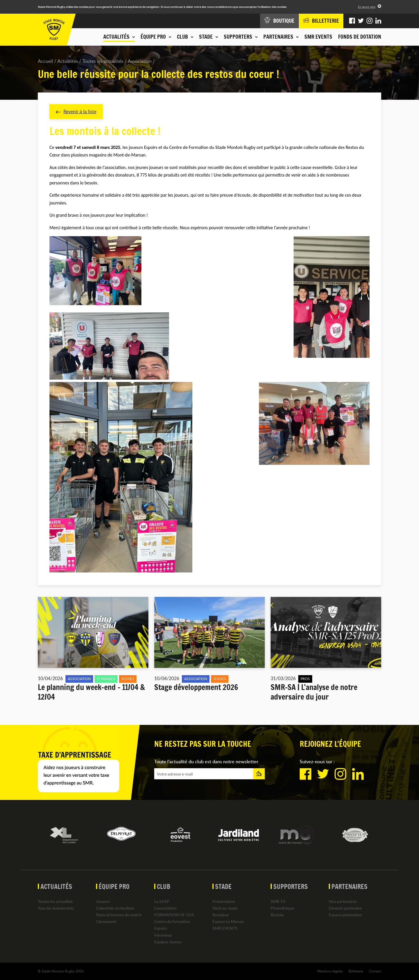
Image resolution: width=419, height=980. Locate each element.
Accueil (45, 61)
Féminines (163, 935)
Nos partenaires (343, 901)
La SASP (162, 901)
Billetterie (356, 971)
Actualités (68, 61)
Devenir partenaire (345, 908)
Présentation (224, 901)
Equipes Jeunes (168, 942)
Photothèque (282, 908)
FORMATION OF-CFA (174, 915)
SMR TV (278, 901)
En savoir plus (367, 7)
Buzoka (277, 915)
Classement (106, 921)
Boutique (221, 915)
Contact (375, 971)
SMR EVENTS (318, 37)
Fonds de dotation (360, 37)
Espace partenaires (345, 915)
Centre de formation (172, 921)
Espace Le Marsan (228, 921)
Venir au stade (225, 908)
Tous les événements (56, 908)
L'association (165, 908)
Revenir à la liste (76, 111)
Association (140, 61)
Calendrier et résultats (115, 908)
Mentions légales (330, 971)
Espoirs (161, 928)
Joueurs (103, 901)
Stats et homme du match (119, 915)
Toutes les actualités (103, 61)
